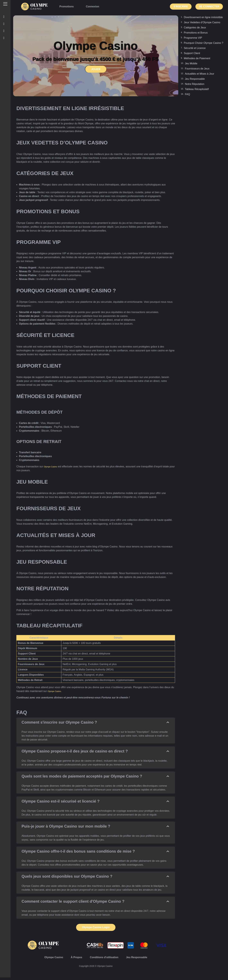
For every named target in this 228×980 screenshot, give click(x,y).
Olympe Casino (52, 466)
